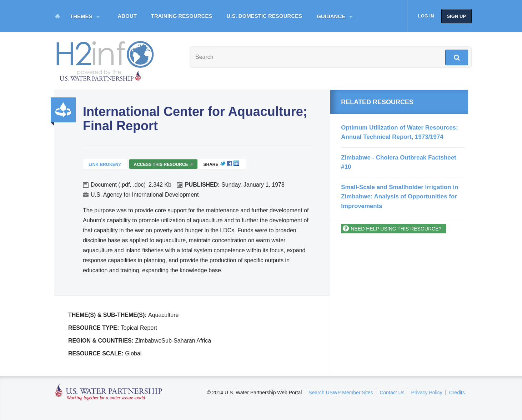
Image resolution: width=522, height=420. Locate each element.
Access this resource (163, 165)
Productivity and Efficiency (63, 110)
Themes (81, 16)
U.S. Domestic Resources (265, 16)
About (127, 16)
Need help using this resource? (396, 229)
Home (57, 16)
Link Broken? (105, 165)
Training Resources (182, 16)
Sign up (456, 16)
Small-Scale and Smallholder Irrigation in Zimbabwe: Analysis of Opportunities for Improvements (400, 197)
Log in (426, 16)
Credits (457, 393)
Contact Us (392, 393)
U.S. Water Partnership (109, 393)
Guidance (331, 16)
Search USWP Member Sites (341, 393)
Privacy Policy (427, 393)
